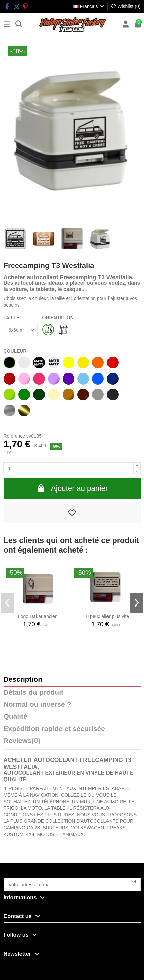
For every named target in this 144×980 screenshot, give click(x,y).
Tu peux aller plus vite (106, 616)
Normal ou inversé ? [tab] (38, 705)
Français (89, 6)
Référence (15, 436)
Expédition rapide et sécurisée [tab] (54, 729)
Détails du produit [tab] (34, 693)
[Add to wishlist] (72, 513)
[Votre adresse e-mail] (65, 885)
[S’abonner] (133, 882)
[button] (8, 603)
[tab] (72, 742)
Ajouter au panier (72, 488)
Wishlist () (125, 6)
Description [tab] (23, 679)
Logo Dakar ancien (38, 616)
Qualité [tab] (16, 717)
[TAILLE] (21, 330)
